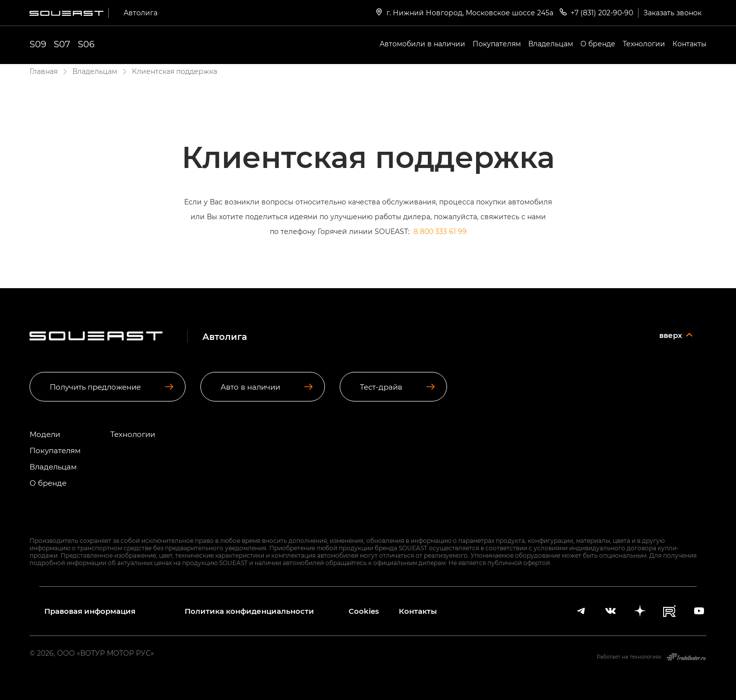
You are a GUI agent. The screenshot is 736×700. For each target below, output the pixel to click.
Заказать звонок (672, 13)
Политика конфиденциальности (249, 611)
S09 (38, 44)
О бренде (598, 44)
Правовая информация (90, 611)
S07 (62, 44)
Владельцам (551, 44)
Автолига (141, 13)
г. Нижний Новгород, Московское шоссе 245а (464, 12)
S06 (86, 44)
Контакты (689, 44)
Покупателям (497, 44)
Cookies (364, 611)
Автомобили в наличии (422, 44)
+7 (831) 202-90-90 (596, 12)
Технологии (644, 44)
